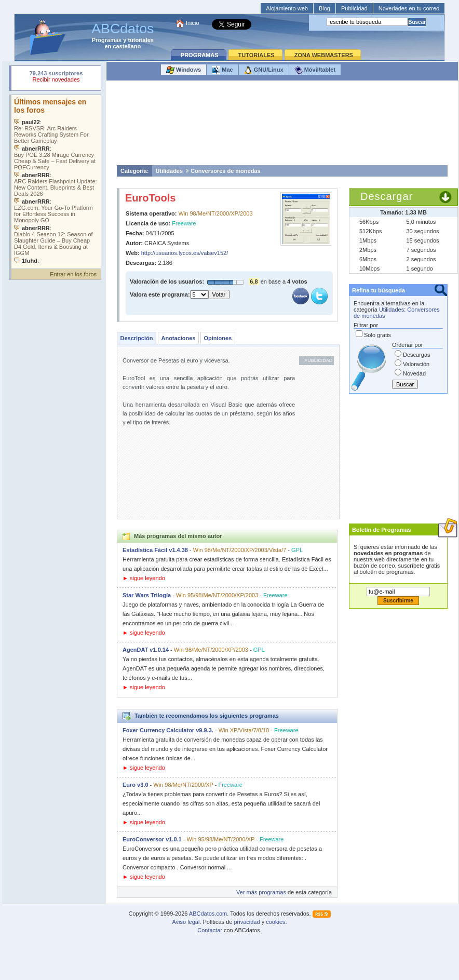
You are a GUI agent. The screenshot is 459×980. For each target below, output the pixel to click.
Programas (107, 40)
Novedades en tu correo (409, 8)
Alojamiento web (287, 8)
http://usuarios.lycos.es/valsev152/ (185, 253)
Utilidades (170, 171)
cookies (275, 922)
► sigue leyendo (144, 578)
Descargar (387, 196)
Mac (222, 70)
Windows (184, 70)
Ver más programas (261, 892)
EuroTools (150, 198)
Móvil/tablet (315, 70)
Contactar (210, 930)
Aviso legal (186, 922)
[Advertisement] (282, 125)
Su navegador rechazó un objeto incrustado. (56, 78)
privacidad (247, 922)
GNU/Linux (264, 70)
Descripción (137, 338)
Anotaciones (178, 338)
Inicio (193, 23)
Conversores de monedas (226, 171)
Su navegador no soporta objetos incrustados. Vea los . (56, 179)
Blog (325, 8)
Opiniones (218, 338)
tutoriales (141, 40)
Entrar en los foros (73, 274)
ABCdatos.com (208, 914)
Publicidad (354, 8)
